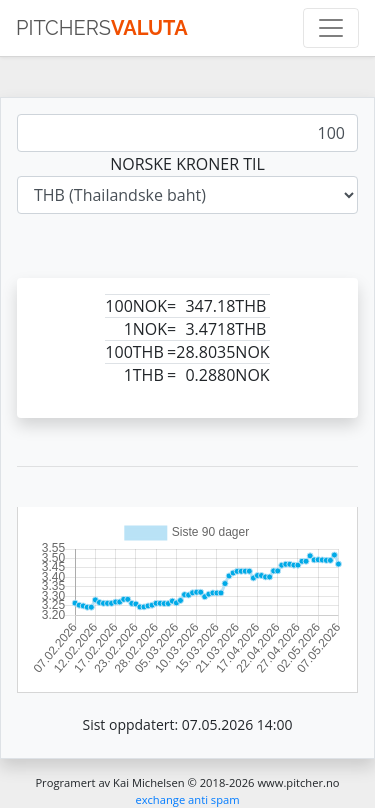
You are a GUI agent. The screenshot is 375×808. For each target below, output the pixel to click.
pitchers (102, 28)
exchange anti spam (187, 799)
